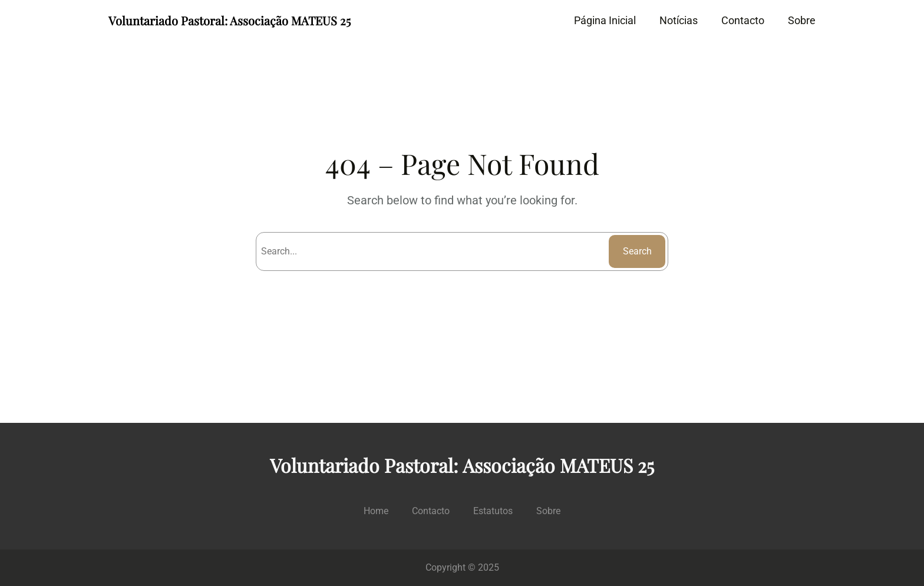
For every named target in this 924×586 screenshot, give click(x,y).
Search (637, 251)
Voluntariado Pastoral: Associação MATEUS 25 (230, 20)
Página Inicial (605, 20)
